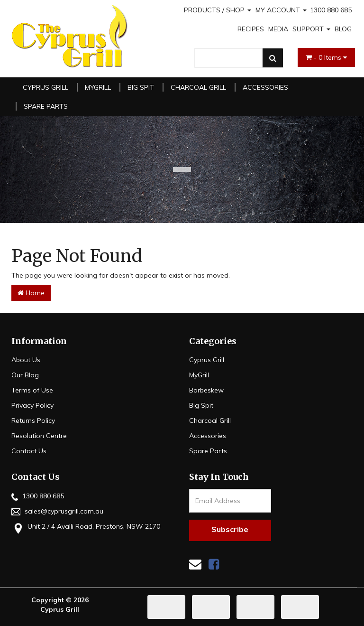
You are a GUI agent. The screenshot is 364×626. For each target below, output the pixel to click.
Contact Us (29, 451)
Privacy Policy (32, 405)
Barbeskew (206, 390)
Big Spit (141, 87)
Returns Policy (33, 420)
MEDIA (278, 29)
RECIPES (251, 29)
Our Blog (25, 375)
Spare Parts (46, 106)
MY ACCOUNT (281, 10)
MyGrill (98, 87)
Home (31, 293)
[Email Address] (230, 501)
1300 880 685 (331, 10)
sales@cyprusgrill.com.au (57, 511)
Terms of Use (32, 390)
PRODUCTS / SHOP (218, 10)
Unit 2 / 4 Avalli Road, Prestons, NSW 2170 (86, 528)
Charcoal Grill (198, 87)
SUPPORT (311, 29)
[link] (214, 564)
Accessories (265, 87)
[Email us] (195, 564)
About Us (26, 360)
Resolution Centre (39, 436)
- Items (326, 57)
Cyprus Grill (45, 87)
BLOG (343, 29)
